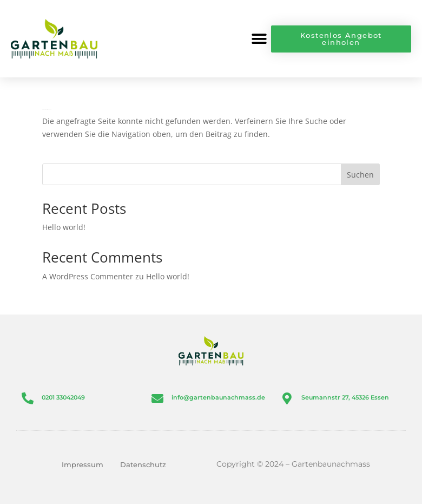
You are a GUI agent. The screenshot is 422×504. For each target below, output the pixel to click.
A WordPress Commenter (88, 276)
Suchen (360, 175)
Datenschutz (143, 464)
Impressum (83, 464)
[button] (259, 39)
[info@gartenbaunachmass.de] (157, 398)
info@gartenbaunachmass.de (218, 397)
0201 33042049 (63, 397)
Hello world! (64, 227)
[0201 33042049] (28, 398)
